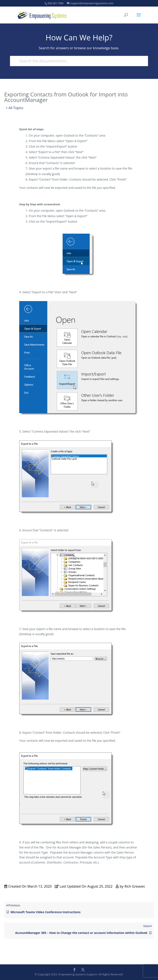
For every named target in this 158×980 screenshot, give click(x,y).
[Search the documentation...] (77, 61)
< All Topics (14, 108)
